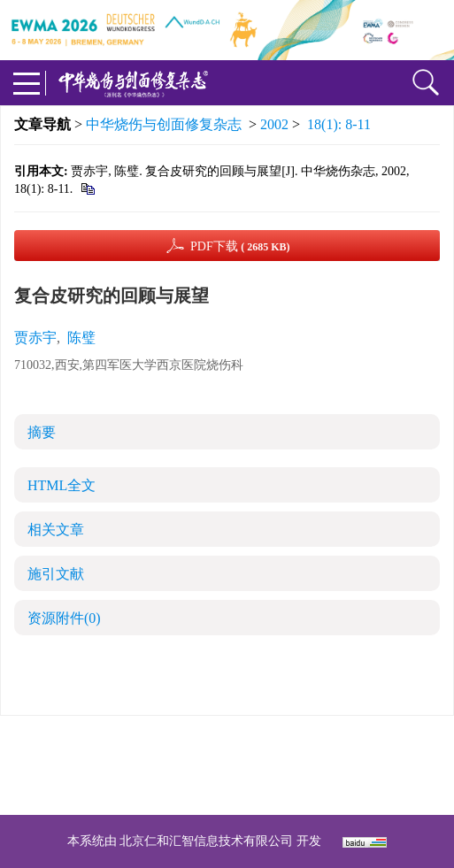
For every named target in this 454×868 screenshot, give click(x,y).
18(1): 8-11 (339, 124)
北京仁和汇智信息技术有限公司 (206, 841)
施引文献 (56, 574)
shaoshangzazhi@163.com (250, 765)
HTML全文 (62, 485)
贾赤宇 (35, 338)
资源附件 (64, 618)
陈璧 (81, 338)
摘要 (42, 432)
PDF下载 (240, 246)
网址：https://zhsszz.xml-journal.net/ (227, 786)
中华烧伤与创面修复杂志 (164, 124)
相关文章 (56, 530)
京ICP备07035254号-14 (356, 744)
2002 (274, 124)
